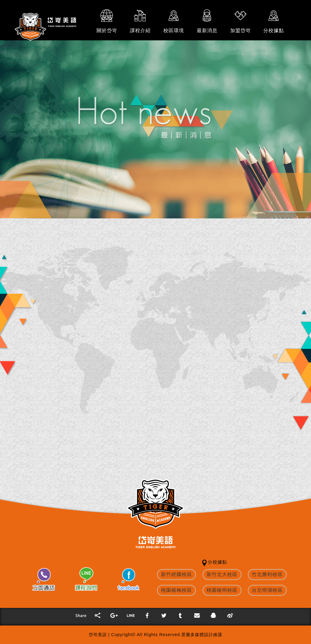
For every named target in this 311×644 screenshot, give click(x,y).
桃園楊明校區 (222, 590)
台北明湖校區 (267, 590)
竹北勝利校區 (267, 574)
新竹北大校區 (222, 574)
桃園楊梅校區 (176, 590)
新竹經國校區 (176, 574)
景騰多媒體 (193, 635)
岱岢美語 (98, 635)
